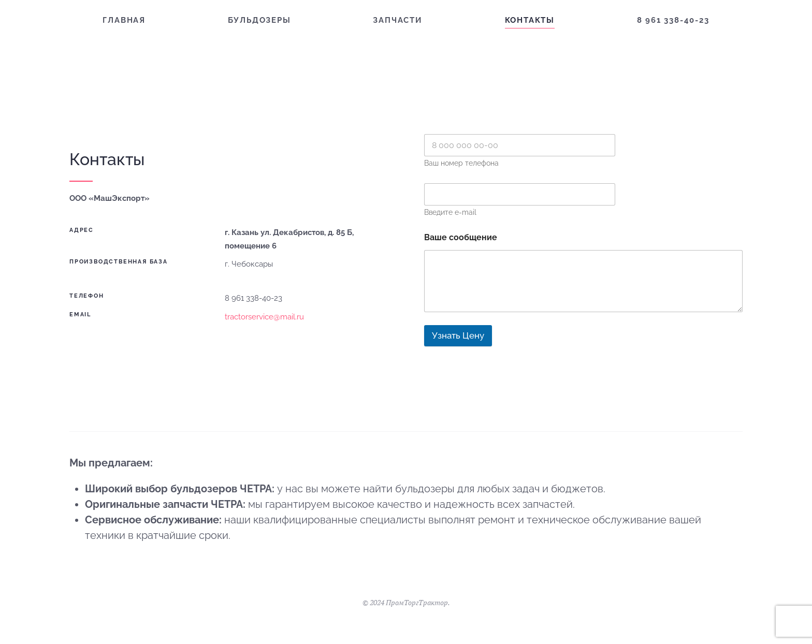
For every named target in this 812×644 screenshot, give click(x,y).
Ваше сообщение (461, 237)
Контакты (530, 20)
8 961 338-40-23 (673, 20)
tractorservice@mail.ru (264, 317)
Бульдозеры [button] (259, 20)
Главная (124, 20)
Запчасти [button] (397, 20)
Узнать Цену (458, 335)
